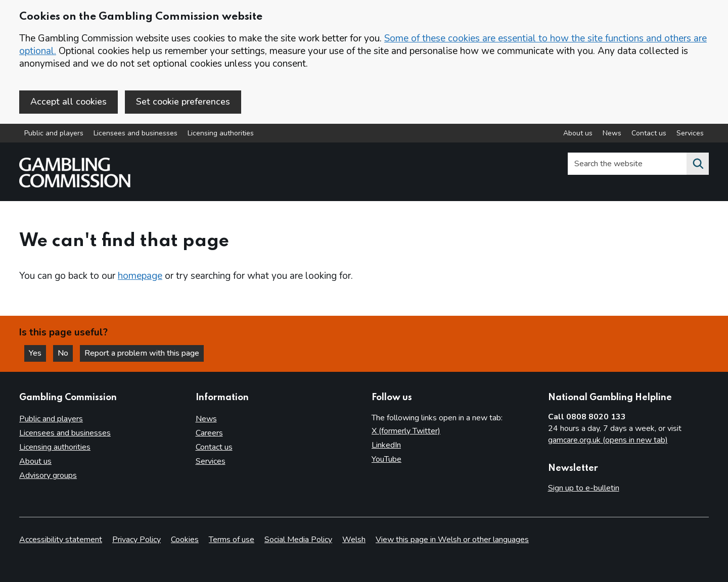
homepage (140, 276)
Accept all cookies (69, 102)
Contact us (214, 447)
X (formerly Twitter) (406, 431)
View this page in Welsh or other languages (452, 540)
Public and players (54, 133)
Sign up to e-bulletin (584, 488)
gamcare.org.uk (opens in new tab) (608, 440)
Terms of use (232, 540)
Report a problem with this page (142, 353)
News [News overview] (612, 133)
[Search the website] (698, 164)
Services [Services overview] (690, 133)
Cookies (185, 540)
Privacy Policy (136, 540)
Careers (209, 433)
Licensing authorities (221, 133)
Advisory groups (48, 475)
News (206, 419)
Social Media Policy (298, 540)
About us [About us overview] (578, 133)
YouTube (386, 459)
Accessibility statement (61, 540)
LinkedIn (386, 445)
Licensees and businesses (135, 133)
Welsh (354, 540)
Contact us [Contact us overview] (649, 133)
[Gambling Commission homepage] (75, 185)
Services (211, 461)
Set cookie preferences (183, 102)
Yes (37, 353)
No (65, 353)
